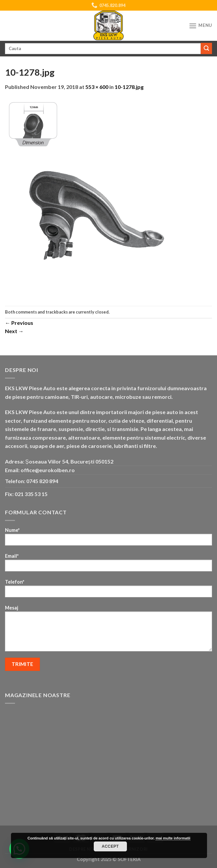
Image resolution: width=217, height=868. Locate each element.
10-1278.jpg (129, 87)
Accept (110, 846)
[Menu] (200, 26)
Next (14, 331)
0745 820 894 (42, 481)
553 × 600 (97, 87)
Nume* (108, 539)
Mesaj (108, 630)
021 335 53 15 (31, 494)
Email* (108, 565)
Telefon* (108, 590)
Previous (19, 323)
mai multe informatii (173, 838)
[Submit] (206, 48)
